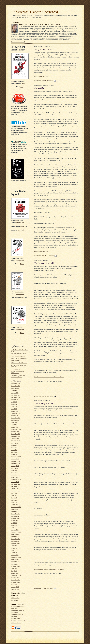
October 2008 (15, 432)
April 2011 (14, 496)
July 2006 (14, 390)
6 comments (51, 256)
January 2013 (15, 541)
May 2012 (14, 525)
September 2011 (16, 507)
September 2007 (16, 413)
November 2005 (16, 384)
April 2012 (14, 523)
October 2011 (15, 509)
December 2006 (16, 397)
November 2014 (16, 580)
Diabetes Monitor (16, 623)
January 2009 (15, 439)
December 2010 (16, 486)
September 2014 (16, 575)
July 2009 (14, 452)
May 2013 (14, 548)
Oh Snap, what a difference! (19, 363)
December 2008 (16, 436)
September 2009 (16, 457)
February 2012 (16, 518)
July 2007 (14, 409)
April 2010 (14, 470)
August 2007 (15, 411)
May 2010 (14, 473)
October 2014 (15, 578)
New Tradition (15, 361)
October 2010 (15, 482)
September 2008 (16, 429)
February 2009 (16, 441)
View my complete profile (18, 42)
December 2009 (16, 464)
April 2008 (14, 423)
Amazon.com (20, 222)
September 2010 (16, 480)
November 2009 (16, 461)
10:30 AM (44, 256)
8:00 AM (44, 396)
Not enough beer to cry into (19, 354)
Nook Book (20, 230)
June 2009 (14, 450)
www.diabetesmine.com (41, 76)
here (22, 87)
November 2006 (16, 395)
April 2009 (14, 445)
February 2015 (16, 582)
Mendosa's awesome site (18, 621)
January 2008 (15, 420)
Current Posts (15, 589)
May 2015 (14, 585)
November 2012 (16, 537)
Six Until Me (15, 600)
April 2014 (14, 569)
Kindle (22, 226)
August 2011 (15, 505)
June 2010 (14, 475)
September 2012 (16, 532)
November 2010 (16, 484)
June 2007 (14, 407)
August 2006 (15, 393)
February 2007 (16, 400)
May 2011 (14, 498)
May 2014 (14, 571)
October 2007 (15, 416)
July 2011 (14, 502)
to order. (19, 292)
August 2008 (15, 427)
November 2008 (16, 434)
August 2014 (15, 573)
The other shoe (16, 369)
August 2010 (15, 477)
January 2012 (15, 516)
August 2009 (15, 454)
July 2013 (14, 553)
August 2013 (15, 555)
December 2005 (16, 386)
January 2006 (15, 388)
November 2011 (16, 512)
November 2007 (16, 418)
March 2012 (15, 521)
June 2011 (14, 500)
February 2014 (16, 566)
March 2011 (15, 493)
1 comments (50, 81)
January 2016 (15, 587)
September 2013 (16, 557)
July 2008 (14, 425)
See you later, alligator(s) (18, 356)
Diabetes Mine (15, 598)
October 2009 (15, 459)
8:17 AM (44, 81)
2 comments (50, 396)
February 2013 (16, 543)
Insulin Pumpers (16, 618)
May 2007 (14, 404)
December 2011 (16, 514)
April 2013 (14, 546)
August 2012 (15, 530)
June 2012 (14, 527)
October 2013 (15, 559)
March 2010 (15, 468)
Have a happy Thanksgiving (19, 358)
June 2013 (14, 550)
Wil (26, 25)
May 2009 (14, 448)
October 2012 (15, 534)
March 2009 (15, 443)
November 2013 (16, 562)
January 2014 (15, 564)
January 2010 (15, 466)
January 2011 (15, 489)
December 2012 (16, 539)
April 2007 (14, 402)
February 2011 (16, 491)
